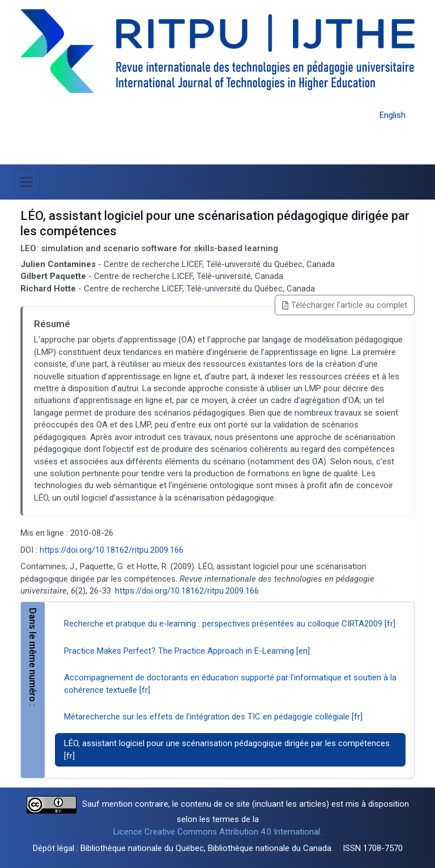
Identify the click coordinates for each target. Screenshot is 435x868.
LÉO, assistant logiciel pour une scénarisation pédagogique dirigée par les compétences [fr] (227, 749)
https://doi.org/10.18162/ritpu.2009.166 (112, 550)
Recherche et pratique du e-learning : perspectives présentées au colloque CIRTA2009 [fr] (230, 624)
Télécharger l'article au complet (345, 305)
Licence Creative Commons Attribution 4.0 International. (217, 832)
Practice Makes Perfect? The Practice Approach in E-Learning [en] (187, 651)
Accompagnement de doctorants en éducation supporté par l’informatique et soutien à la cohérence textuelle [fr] (230, 683)
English (393, 115)
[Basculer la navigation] (27, 182)
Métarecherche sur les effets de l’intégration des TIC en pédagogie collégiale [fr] (213, 717)
